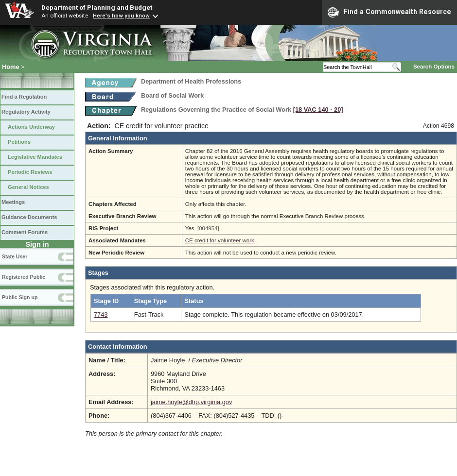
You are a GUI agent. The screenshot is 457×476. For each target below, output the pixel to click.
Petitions (19, 142)
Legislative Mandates (35, 157)
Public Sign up (20, 297)
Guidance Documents (29, 217)
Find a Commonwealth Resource (389, 12)
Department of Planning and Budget (97, 7)
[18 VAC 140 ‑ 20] (318, 110)
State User (15, 256)
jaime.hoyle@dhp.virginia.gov (191, 402)
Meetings (13, 202)
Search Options (434, 67)
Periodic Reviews (30, 172)
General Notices (28, 187)
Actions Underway (31, 127)
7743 (101, 314)
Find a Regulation (24, 97)
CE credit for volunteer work (220, 240)
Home (11, 67)
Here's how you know (121, 16)
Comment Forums (25, 232)
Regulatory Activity (26, 112)
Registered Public (24, 277)
